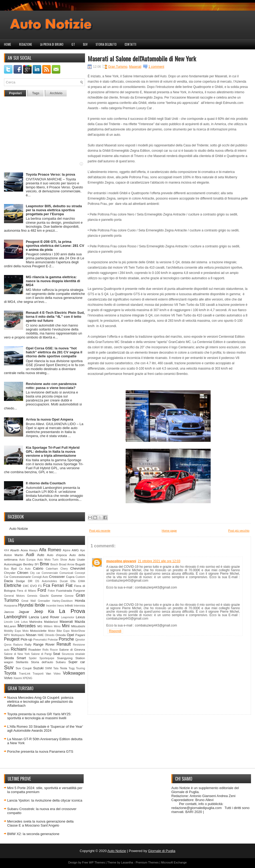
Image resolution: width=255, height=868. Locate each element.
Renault (64, 644)
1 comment (156, 67)
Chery (64, 569)
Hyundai (26, 605)
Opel (71, 635)
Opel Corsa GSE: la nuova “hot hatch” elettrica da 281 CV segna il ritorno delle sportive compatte (54, 352)
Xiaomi (18, 678)
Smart (21, 658)
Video (57, 674)
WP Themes (97, 862)
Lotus (24, 622)
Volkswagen (74, 673)
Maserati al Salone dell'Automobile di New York (142, 58)
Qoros (8, 645)
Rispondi (115, 631)
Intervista (79, 606)
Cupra (70, 577)
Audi (30, 555)
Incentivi (51, 606)
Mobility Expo (12, 631)
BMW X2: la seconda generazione (33, 834)
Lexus (80, 617)
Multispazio (18, 635)
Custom (80, 577)
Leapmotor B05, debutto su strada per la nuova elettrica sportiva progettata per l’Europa (54, 210)
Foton (51, 591)
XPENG (27, 678)
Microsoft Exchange (174, 862)
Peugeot (12, 639)
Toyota (10, 673)
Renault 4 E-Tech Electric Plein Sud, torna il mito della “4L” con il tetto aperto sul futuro (55, 317)
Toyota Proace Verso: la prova (50, 174)
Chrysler (10, 573)
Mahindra (36, 622)
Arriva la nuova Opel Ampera (49, 419)
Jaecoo (9, 612)
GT (73, 44)
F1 (40, 586)
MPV (7, 635)
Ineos (60, 606)
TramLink (25, 674)
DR (30, 581)
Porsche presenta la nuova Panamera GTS (40, 751)
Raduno (18, 645)
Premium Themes (147, 862)
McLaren (10, 626)
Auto (41, 555)
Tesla (63, 668)
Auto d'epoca (57, 555)
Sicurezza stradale (73, 654)
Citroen (23, 573)
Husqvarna (11, 606)
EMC (26, 586)
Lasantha (127, 862)
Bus (6, 569)
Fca (47, 585)
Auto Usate (77, 559)
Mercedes (27, 626)
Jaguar (24, 612)
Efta (73, 581)
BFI (37, 564)
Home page (169, 531)
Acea (24, 550)
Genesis (32, 596)
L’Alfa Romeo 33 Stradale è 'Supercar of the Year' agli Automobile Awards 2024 (45, 729)
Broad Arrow (67, 564)
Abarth (15, 550)
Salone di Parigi (41, 654)
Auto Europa (27, 560)
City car (35, 573)
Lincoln (8, 622)
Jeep (39, 611)
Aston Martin (14, 555)
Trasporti (38, 674)
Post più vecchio (239, 531)
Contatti (130, 44)
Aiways (33, 550)
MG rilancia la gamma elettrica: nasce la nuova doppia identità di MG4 (53, 281)
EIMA (82, 581)
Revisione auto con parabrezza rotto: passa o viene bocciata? (51, 386)
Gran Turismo (118, 67)
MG (40, 626)
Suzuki (38, 668)
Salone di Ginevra (72, 649)
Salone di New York (17, 654)
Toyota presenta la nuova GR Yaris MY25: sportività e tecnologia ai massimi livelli (39, 716)
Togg (72, 668)
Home (8, 44)
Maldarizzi (51, 622)
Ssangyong (65, 658)
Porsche (66, 639)
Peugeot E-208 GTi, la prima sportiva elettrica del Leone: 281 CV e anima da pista (55, 246)
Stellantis (22, 662)
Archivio (56, 93)
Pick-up (26, 639)
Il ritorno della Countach (46, 483)
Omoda (61, 635)
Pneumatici (40, 640)
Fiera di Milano (26, 591)
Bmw (44, 564)
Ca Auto (25, 569)
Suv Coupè (24, 668)
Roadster (35, 649)
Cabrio (38, 568)
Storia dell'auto (106, 44)
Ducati (64, 581)
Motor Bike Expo (59, 631)
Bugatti (80, 564)
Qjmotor (80, 640)
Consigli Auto (40, 577)
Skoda (9, 658)
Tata (56, 668)
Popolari (15, 93)
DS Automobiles (46, 581)
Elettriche (13, 585)
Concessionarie (20, 577)
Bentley (28, 564)
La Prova (72, 611)
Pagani (80, 635)
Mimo (57, 626)
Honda (80, 601)
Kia (51, 611)
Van (48, 673)
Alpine (67, 550)
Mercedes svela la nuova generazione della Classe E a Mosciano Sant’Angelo (40, 823)
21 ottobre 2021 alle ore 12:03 (159, 561)
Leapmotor (68, 617)
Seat (57, 654)
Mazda (80, 622)
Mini (66, 626)
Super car (77, 662)
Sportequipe (47, 658)
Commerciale (50, 573)
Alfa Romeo (50, 550)
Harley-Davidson (63, 601)
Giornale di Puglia (162, 851)
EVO (34, 586)
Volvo (8, 678)
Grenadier (44, 601)
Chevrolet (78, 568)
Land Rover (50, 617)
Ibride (40, 605)
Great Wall (28, 601)
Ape (83, 550)
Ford (42, 590)
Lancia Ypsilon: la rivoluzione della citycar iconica (45, 800)
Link (17, 622)
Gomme (57, 596)
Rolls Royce (50, 650)
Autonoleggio (13, 564)
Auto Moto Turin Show (52, 560)
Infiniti (69, 605)
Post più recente (100, 531)
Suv (85, 44)
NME (41, 635)
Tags (36, 93)
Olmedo (50, 635)
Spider (33, 658)
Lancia (34, 617)
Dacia (8, 581)
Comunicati (66, 573)
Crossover (57, 577)
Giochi (44, 596)
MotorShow (78, 631)
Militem (48, 626)
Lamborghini (15, 617)
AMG (75, 550)
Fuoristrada (64, 590)
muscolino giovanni (121, 561)
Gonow (69, 596)
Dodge (20, 581)
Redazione (26, 44)
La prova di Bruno (52, 44)
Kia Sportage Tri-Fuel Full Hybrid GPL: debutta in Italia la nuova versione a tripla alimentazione (53, 452)
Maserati (66, 622)
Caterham (52, 569)
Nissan (31, 635)
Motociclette (38, 631)
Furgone (79, 590)
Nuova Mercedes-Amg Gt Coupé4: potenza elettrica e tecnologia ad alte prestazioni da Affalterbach (40, 702)
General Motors (14, 596)
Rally (28, 644)
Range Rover (44, 644)
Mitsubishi (78, 626)
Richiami (19, 649)
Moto (26, 631)
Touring (80, 668)
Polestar (53, 640)
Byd (14, 568)
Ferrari (58, 585)
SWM (48, 668)
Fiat (69, 585)
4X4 (7, 550)
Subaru (61, 662)
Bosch (54, 564)
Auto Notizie (19, 529)
